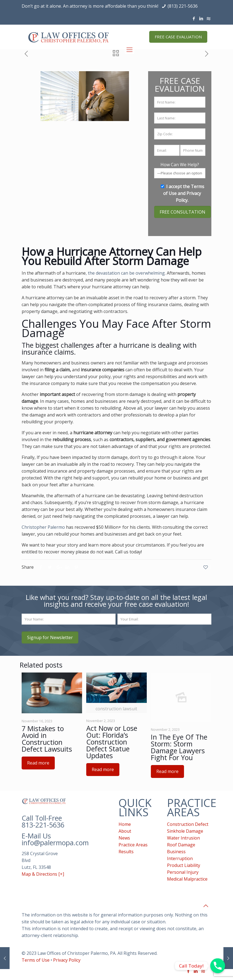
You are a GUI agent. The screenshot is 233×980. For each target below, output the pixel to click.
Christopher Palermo (43, 527)
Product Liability (184, 865)
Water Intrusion (183, 838)
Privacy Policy (67, 960)
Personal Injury (183, 872)
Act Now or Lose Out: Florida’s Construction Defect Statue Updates (112, 742)
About (125, 831)
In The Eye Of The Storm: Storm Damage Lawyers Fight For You (179, 747)
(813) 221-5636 (183, 6)
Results (126, 852)
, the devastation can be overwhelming (125, 273)
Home (125, 824)
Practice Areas (133, 845)
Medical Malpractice (187, 879)
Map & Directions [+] (43, 874)
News (124, 838)
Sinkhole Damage (185, 831)
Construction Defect (188, 824)
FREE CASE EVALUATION (178, 37)
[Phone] (218, 966)
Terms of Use (36, 960)
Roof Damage (181, 845)
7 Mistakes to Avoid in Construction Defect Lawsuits (47, 739)
